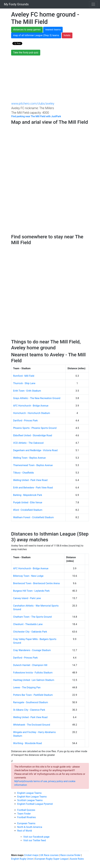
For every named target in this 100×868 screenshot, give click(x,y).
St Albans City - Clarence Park (29, 710)
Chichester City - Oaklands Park (30, 632)
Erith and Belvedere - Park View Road (33, 488)
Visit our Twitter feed (35, 840)
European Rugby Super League (52, 859)
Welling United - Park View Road (30, 480)
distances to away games (27, 30)
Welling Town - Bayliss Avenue (29, 458)
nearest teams (53, 30)
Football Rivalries (27, 817)
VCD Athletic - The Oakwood (28, 443)
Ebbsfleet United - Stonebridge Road (33, 435)
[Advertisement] (50, 78)
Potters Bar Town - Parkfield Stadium (33, 695)
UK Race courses (49, 855)
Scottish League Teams (30, 800)
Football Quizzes (26, 810)
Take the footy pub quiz (26, 53)
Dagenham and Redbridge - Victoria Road (35, 450)
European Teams (26, 823)
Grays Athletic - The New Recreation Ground (37, 398)
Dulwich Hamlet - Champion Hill (30, 665)
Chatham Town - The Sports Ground (32, 617)
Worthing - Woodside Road (28, 743)
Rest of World (25, 831)
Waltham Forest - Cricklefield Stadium (33, 517)
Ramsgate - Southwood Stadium (31, 702)
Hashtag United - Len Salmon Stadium (34, 680)
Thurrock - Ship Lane (24, 383)
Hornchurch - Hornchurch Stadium (32, 413)
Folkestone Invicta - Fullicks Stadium (33, 673)
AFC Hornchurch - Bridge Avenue (31, 406)
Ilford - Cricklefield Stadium (28, 510)
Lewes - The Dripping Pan (27, 687)
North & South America (30, 827)
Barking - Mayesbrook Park (28, 495)
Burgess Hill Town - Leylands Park (31, 591)
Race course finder (70, 855)
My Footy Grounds (16, 4)
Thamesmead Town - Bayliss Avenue (33, 465)
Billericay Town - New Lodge (28, 576)
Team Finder (24, 814)
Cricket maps (31, 855)
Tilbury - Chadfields (23, 473)
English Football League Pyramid (35, 804)
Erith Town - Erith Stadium (27, 391)
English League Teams (29, 793)
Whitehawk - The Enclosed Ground (32, 725)
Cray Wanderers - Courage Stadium (32, 650)
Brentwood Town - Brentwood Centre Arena (36, 583)
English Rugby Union (22, 859)
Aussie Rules (77, 859)
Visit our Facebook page (36, 837)
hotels (67, 35)
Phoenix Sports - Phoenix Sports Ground (35, 428)
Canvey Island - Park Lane (27, 598)
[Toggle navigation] (93, 4)
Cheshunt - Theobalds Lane (28, 624)
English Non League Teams (32, 797)
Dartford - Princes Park (25, 421)
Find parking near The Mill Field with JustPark (36, 116)
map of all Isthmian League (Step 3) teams (36, 35)
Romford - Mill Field (24, 376)
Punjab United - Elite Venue (28, 502)
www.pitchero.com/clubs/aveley (33, 104)
